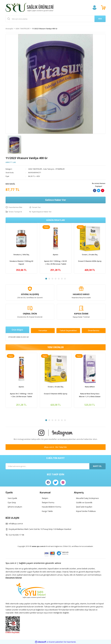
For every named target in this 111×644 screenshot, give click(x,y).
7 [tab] (65, 279)
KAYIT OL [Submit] (97, 466)
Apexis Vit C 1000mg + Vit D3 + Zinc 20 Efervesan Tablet (56, 262)
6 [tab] (62, 279)
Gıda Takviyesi (49, 169)
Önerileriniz (94, 330)
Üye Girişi (12, 502)
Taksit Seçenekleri (68, 330)
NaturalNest (90, 387)
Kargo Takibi (47, 511)
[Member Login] (94, 8)
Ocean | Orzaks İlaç (90, 255)
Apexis (56, 255)
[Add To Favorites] (14, 207)
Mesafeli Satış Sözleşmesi (87, 498)
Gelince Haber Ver (56, 200)
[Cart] (103, 8)
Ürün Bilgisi (17, 330)
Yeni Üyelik (12, 498)
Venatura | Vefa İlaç (21, 255)
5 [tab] (59, 279)
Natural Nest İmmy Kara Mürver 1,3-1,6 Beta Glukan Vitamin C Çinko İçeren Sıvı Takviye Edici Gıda (90, 395)
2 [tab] (49, 279)
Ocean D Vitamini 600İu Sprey (90, 261)
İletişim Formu (48, 502)
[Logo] (30, 8)
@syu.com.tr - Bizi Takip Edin (56, 447)
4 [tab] (56, 279)
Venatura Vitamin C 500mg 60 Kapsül (21, 262)
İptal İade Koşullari (84, 507)
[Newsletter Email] (56, 466)
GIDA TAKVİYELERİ (35, 169)
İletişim (45, 498)
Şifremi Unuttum (15, 507)
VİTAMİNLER (60, 169)
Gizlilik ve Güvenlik (84, 502)
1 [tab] (46, 279)
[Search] (56, 19)
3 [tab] (52, 279)
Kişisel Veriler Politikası (86, 511)
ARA (100, 19)
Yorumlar (43, 330)
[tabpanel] (21, 248)
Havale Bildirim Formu (52, 507)
